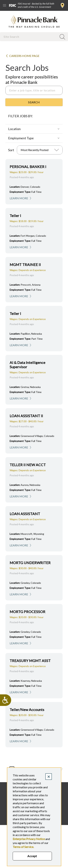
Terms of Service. (23, 847)
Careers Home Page (24, 56)
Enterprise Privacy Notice (29, 839)
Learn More (19, 198)
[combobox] (29, 37)
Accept (32, 856)
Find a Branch (62, 5)
